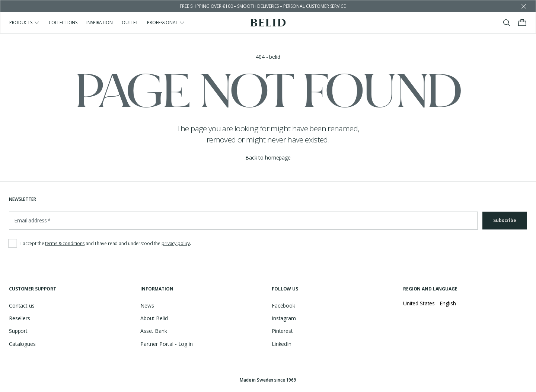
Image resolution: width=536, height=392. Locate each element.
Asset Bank (154, 331)
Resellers (20, 318)
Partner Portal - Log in (167, 344)
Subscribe (505, 220)
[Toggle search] (507, 23)
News (147, 306)
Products (25, 23)
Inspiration (100, 23)
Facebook (283, 306)
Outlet (130, 23)
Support (18, 331)
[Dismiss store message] (524, 6)
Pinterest (282, 331)
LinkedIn (282, 344)
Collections (63, 23)
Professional (166, 23)
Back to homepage (268, 158)
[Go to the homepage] (268, 23)
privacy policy (176, 243)
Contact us (22, 306)
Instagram (284, 318)
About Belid (154, 318)
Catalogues (22, 344)
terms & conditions (65, 243)
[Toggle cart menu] (522, 23)
